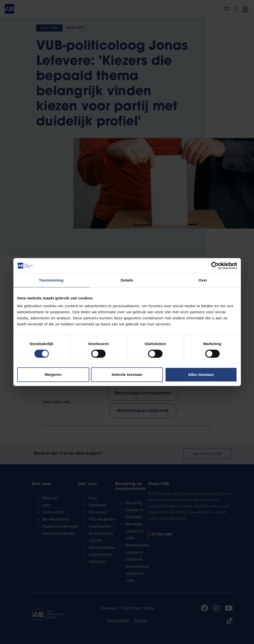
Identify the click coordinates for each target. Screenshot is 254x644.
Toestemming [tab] (51, 280)
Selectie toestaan (127, 374)
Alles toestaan (201, 374)
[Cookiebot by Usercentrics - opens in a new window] (215, 266)
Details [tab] (127, 280)
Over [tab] (203, 280)
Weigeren (53, 374)
